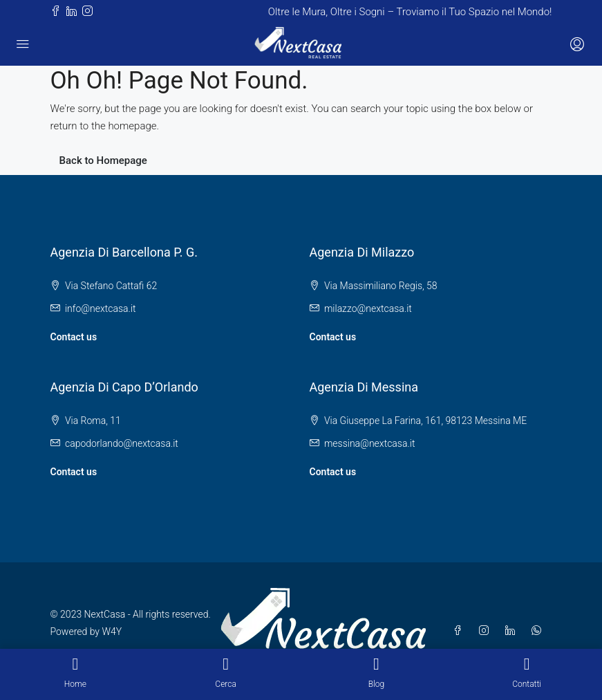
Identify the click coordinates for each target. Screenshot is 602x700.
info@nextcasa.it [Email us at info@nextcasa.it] (101, 308)
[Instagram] (487, 631)
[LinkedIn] (513, 631)
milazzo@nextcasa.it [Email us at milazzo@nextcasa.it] (368, 308)
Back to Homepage (103, 160)
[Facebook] (460, 631)
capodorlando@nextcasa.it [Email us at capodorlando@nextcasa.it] (122, 443)
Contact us (74, 337)
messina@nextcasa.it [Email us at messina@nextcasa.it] (370, 443)
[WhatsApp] (539, 631)
